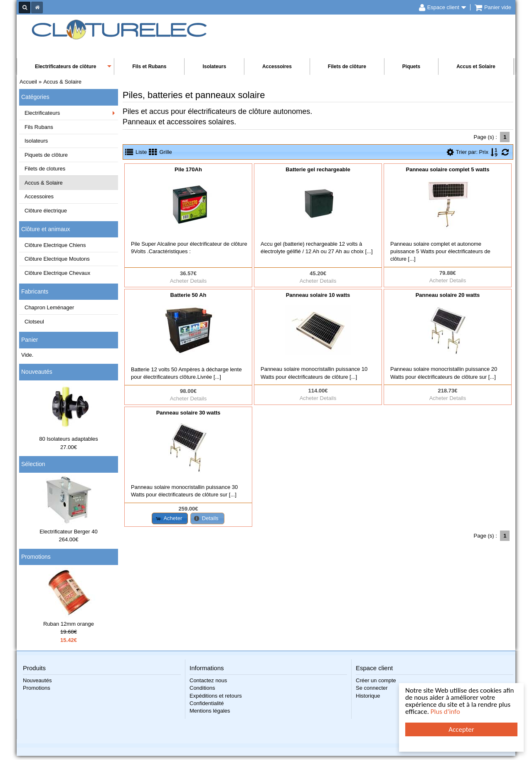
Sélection (33, 464)
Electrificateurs (42, 113)
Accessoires (277, 67)
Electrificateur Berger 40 (68, 532)
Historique (368, 696)
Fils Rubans (39, 127)
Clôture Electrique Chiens (55, 245)
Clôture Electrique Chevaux (57, 273)
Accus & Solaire (44, 183)
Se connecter (372, 688)
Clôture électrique (46, 211)
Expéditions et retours (216, 696)
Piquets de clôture (46, 155)
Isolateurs (214, 67)
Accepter (462, 729)
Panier (30, 340)
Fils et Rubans (149, 67)
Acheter (179, 281)
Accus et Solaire (476, 67)
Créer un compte (376, 680)
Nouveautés (37, 372)
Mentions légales (210, 711)
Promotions (36, 557)
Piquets (411, 67)
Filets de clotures (45, 169)
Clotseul (34, 322)
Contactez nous (208, 680)
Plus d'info (445, 712)
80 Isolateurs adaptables (69, 439)
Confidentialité (207, 703)
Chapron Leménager (49, 307)
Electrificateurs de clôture (65, 67)
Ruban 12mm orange (69, 624)
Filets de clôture (347, 67)
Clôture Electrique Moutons (57, 259)
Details (199, 281)
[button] (170, 518)
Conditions (202, 688)
